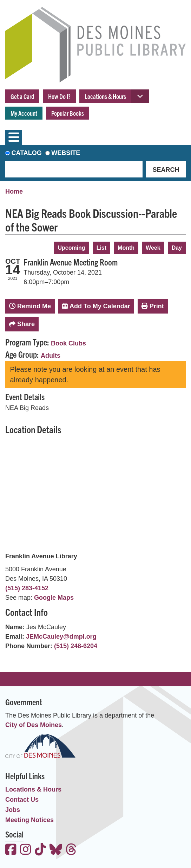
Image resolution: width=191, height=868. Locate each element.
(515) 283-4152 (27, 588)
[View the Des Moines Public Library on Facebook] (11, 850)
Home (14, 191)
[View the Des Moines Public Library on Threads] (71, 850)
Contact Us (22, 800)
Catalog (27, 153)
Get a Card (22, 96)
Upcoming (71, 248)
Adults (51, 356)
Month (126, 248)
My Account (24, 113)
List (101, 248)
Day (177, 248)
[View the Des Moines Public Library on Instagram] (26, 850)
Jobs (13, 810)
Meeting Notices (29, 820)
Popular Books (68, 113)
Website (66, 153)
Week (153, 248)
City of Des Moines (34, 725)
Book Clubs (68, 343)
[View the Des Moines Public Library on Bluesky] (56, 850)
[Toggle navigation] (14, 137)
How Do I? (59, 96)
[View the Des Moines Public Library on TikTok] (40, 850)
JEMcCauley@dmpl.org (61, 637)
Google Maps (54, 598)
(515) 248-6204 (76, 646)
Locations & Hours (105, 96)
